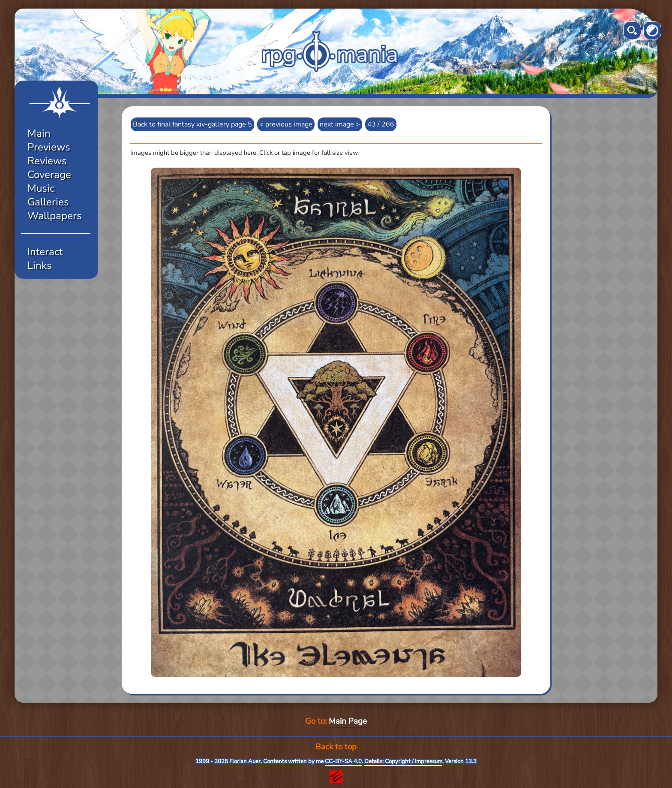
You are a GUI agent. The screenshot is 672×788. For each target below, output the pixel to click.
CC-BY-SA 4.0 (343, 761)
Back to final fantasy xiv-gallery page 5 (192, 124)
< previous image (286, 124)
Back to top (336, 747)
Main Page (348, 721)
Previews (49, 147)
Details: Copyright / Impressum (403, 761)
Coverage (49, 174)
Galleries (48, 202)
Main (39, 133)
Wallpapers (55, 216)
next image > (340, 124)
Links (40, 265)
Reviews (47, 161)
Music (41, 188)
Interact (45, 252)
